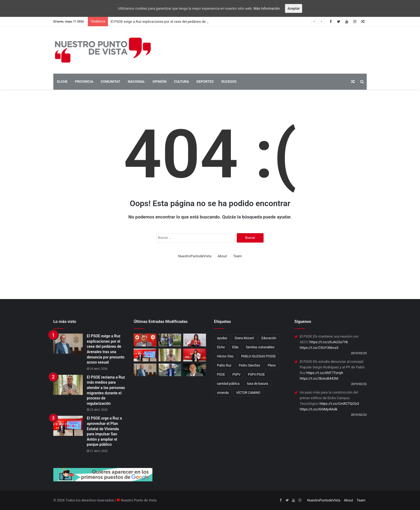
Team (237, 256)
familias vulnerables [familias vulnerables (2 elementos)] (260, 347)
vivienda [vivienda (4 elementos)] (223, 393)
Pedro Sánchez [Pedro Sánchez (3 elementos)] (249, 365)
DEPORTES (205, 82)
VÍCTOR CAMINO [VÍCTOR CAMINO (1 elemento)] (248, 393)
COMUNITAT (110, 82)
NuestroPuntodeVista (195, 256)
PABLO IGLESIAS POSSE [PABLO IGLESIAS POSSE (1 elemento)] (258, 356)
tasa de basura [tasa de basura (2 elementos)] (258, 384)
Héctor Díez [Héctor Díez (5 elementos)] (225, 356)
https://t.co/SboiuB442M (319, 378)
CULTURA (181, 82)
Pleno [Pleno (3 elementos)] (272, 365)
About (222, 256)
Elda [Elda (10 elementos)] (235, 347)
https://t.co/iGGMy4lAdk (319, 409)
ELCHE (62, 82)
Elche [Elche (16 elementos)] (221, 347)
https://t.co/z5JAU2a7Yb (329, 342)
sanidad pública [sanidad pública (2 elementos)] (228, 384)
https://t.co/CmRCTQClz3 (339, 404)
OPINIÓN (159, 82)
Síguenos (303, 322)
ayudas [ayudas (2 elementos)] (222, 338)
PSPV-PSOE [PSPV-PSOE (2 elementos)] (256, 375)
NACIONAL (136, 82)
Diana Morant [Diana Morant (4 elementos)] (244, 338)
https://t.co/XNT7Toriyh (325, 373)
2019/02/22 (359, 384)
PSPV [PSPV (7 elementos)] (237, 375)
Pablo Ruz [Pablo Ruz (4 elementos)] (224, 365)
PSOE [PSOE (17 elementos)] (221, 375)
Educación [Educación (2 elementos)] (269, 338)
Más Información (267, 8)
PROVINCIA (84, 82)
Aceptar (293, 8)
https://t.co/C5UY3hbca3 (319, 348)
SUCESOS (229, 82)
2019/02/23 (359, 353)
